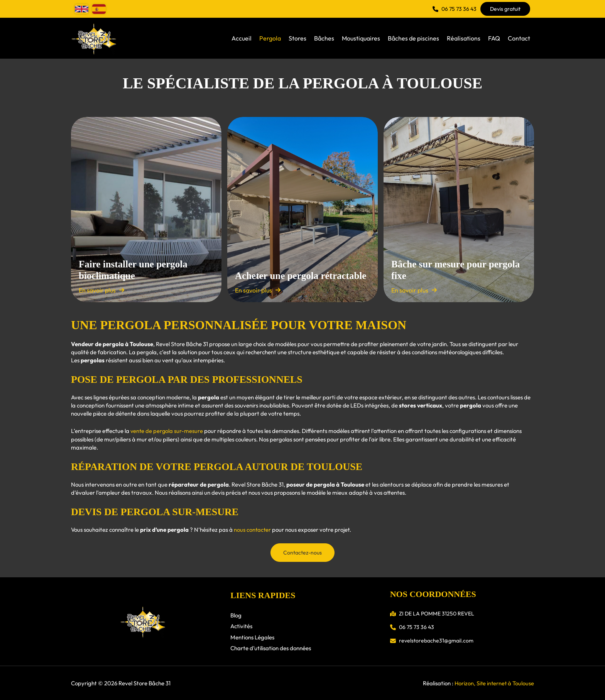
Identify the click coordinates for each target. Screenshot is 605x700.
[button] (455, 9)
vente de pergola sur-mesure (167, 431)
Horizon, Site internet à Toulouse (493, 683)
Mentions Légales (252, 637)
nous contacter (253, 529)
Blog (236, 615)
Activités (241, 626)
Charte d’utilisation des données (271, 648)
